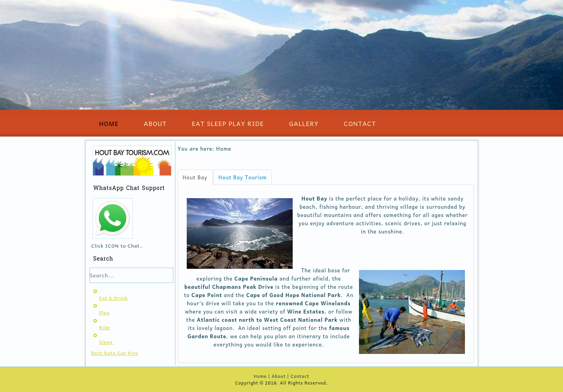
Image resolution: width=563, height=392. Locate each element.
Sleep (106, 342)
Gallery (304, 123)
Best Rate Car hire (115, 353)
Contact (360, 123)
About (155, 123)
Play (105, 312)
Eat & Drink (114, 298)
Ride (105, 327)
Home (109, 123)
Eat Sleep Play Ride (228, 123)
